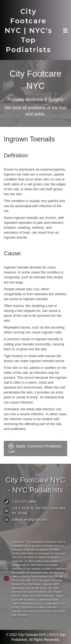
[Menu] (65, 30)
